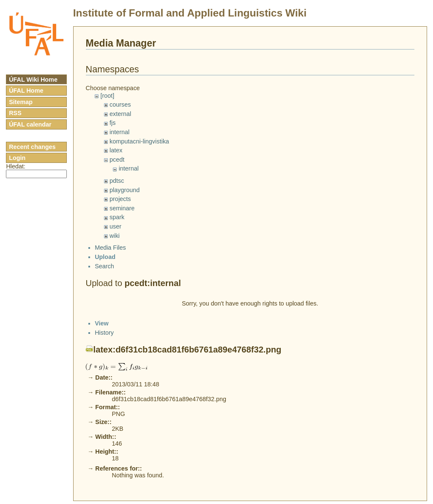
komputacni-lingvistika (139, 141)
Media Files (110, 255)
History (104, 480)
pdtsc (117, 181)
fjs (112, 123)
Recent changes (32, 147)
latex (116, 150)
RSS (15, 113)
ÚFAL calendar (30, 124)
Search (104, 273)
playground (125, 190)
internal (119, 132)
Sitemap (21, 102)
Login (17, 158)
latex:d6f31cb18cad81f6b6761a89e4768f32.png (188, 497)
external (120, 114)
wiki (115, 236)
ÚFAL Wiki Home (33, 80)
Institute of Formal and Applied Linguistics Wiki (190, 13)
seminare (122, 208)
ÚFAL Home (26, 91)
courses (120, 105)
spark (117, 217)
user (115, 226)
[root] (107, 96)
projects (120, 199)
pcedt (117, 160)
